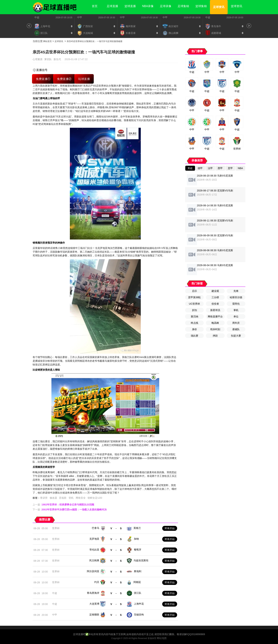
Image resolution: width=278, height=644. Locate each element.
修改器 (53, 498)
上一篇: (63, 505)
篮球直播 (130, 6)
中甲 (80, 17)
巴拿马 (96, 528)
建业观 (215, 291)
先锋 (236, 291)
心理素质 (38, 59)
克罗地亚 (94, 539)
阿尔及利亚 (93, 571)
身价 (194, 329)
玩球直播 (84, 79)
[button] (29, 26)
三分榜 (215, 297)
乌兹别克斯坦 (141, 560)
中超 (37, 17)
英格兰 (137, 528)
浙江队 (138, 593)
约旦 (97, 582)
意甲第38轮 (194, 297)
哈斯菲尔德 (236, 297)
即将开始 (170, 528)
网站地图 (162, 638)
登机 (71, 498)
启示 (194, 291)
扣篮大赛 (236, 336)
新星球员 (215, 310)
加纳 (136, 539)
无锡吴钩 (139, 615)
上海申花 (139, 604)
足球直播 (112, 6)
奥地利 (138, 571)
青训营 (44, 498)
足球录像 (166, 6)
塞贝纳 (194, 317)
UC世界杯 (194, 304)
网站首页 (48, 41)
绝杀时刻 (215, 329)
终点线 (194, 323)
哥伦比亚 (94, 550)
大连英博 (94, 604)
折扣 (194, 310)
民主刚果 (94, 560)
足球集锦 (183, 6)
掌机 (236, 310)
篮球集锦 (201, 6)
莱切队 (48, 59)
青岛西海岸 (93, 593)
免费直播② (64, 79)
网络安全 (81, 498)
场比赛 (194, 336)
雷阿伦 (236, 304)
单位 (236, 317)
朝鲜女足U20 (95, 498)
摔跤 (215, 336)
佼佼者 (215, 304)
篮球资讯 (237, 6)
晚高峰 (215, 323)
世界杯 (56, 528)
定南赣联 (94, 615)
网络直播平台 (215, 317)
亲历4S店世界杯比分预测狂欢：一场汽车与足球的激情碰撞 (95, 41)
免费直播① (43, 79)
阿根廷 (137, 582)
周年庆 (236, 323)
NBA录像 (148, 6)
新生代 (57, 59)
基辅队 (236, 329)
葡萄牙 (138, 550)
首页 (95, 6)
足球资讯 (219, 7)
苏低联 (63, 498)
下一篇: (70, 510)
